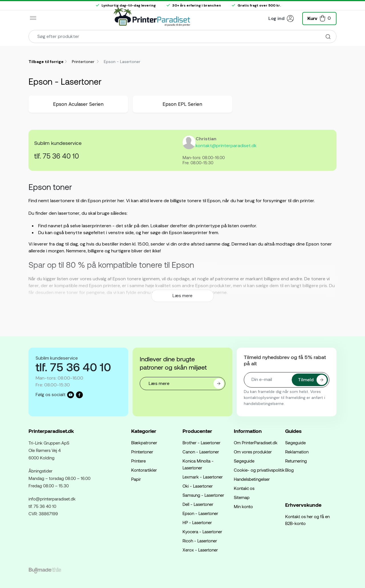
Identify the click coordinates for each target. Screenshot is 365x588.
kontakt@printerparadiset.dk (226, 146)
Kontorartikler (144, 470)
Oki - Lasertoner (198, 486)
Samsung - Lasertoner (203, 495)
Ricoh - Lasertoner (200, 541)
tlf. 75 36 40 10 (57, 156)
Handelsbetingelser (252, 479)
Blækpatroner (144, 443)
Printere (138, 461)
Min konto (243, 506)
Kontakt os (244, 488)
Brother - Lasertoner (201, 443)
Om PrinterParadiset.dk (256, 443)
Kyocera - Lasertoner (202, 532)
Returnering (296, 461)
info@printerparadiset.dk (52, 499)
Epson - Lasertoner (200, 513)
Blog (289, 470)
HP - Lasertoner (197, 522)
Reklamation (297, 452)
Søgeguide (244, 461)
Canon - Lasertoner (201, 452)
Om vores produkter (253, 452)
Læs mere (182, 296)
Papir (136, 479)
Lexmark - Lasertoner (203, 477)
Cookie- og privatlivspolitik (259, 470)
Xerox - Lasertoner (200, 550)
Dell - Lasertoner (198, 504)
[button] (319, 18)
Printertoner (84, 62)
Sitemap (242, 497)
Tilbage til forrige (46, 62)
